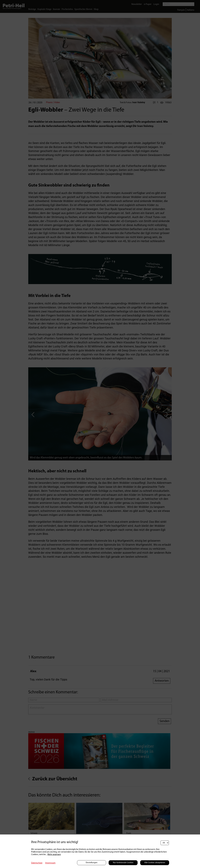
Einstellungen (92, 863)
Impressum (50, 863)
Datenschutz (37, 863)
